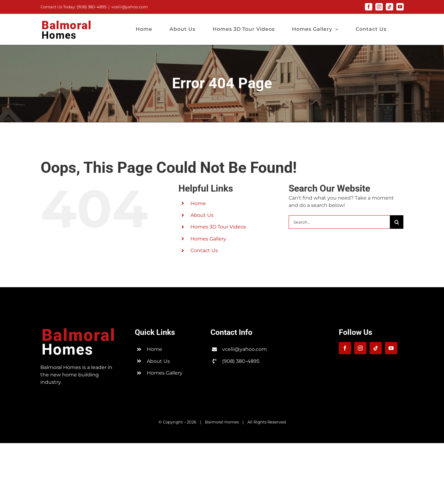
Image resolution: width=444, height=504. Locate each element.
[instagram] (360, 348)
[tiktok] (376, 348)
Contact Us (204, 250)
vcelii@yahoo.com (130, 7)
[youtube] (391, 348)
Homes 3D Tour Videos (218, 227)
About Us (202, 215)
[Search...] (339, 222)
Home (198, 203)
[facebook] (345, 348)
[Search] (397, 222)
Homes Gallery (208, 239)
